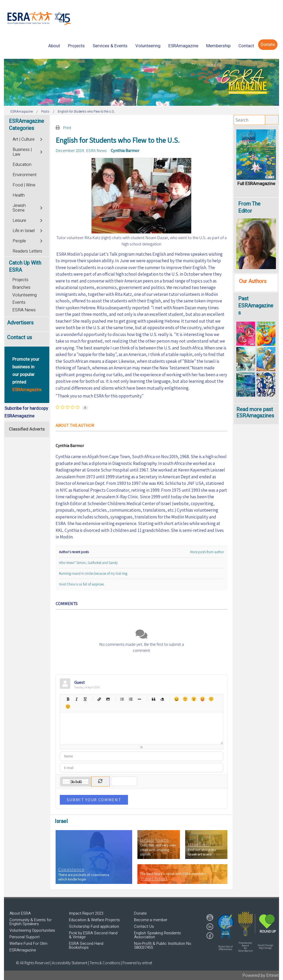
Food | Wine (24, 185)
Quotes (154, 699)
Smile (185, 699)
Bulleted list (122, 699)
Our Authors (253, 281)
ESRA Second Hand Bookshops (86, 945)
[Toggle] (42, 139)
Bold (68, 699)
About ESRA (20, 913)
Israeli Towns (154, 840)
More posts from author (207, 552)
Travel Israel (154, 879)
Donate (140, 913)
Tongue (202, 699)
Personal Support (25, 937)
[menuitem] (54, 46)
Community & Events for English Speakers (31, 922)
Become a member (151, 920)
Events (19, 302)
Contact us (20, 337)
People (19, 241)
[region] (141, 82)
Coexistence (71, 869)
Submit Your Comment (94, 800)
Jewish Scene (19, 208)
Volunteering (25, 295)
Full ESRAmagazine (256, 184)
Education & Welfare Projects (94, 920)
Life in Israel (24, 231)
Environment (25, 175)
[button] (226, 926)
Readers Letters (27, 251)
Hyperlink (99, 699)
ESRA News (96, 150)
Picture (108, 699)
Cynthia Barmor (125, 150)
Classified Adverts (27, 429)
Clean (162, 699)
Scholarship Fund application (94, 926)
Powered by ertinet (137, 963)
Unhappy (211, 699)
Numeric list (131, 699)
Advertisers (20, 323)
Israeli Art (199, 845)
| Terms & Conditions (104, 963)
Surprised (194, 699)
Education (22, 165)
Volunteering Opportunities (32, 930)
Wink (68, 707)
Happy (176, 699)
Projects (20, 280)
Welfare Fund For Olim (28, 944)
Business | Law (22, 152)
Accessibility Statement (70, 963)
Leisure (19, 221)
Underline (85, 699)
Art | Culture (24, 139)
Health (19, 195)
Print (67, 128)
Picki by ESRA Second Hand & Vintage (93, 935)
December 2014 (70, 150)
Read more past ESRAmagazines (255, 413)
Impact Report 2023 (86, 913)
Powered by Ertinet (261, 975)
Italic (76, 699)
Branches (21, 287)
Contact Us (144, 926)
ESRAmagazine (23, 950)
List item (139, 699)
